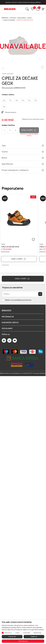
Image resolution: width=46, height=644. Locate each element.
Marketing (37, 633)
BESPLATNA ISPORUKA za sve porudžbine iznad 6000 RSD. (23, 2)
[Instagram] (9, 330)
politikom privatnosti (23, 289)
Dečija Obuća (21, 18)
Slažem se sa (18, 290)
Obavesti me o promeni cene (33, 119)
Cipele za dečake (9, 20)
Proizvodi (13, 18)
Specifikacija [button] (23, 164)
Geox (3, 244)
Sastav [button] (23, 152)
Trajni (17, 633)
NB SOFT (30, 363)
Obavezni (8, 633)
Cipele (29, 18)
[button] (38, 9)
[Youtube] (15, 330)
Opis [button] (23, 146)
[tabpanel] (19, 228)
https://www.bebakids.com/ (14, 363)
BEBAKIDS (5, 18)
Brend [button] (23, 158)
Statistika (27, 633)
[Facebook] (4, 330)
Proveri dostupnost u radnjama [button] (23, 170)
